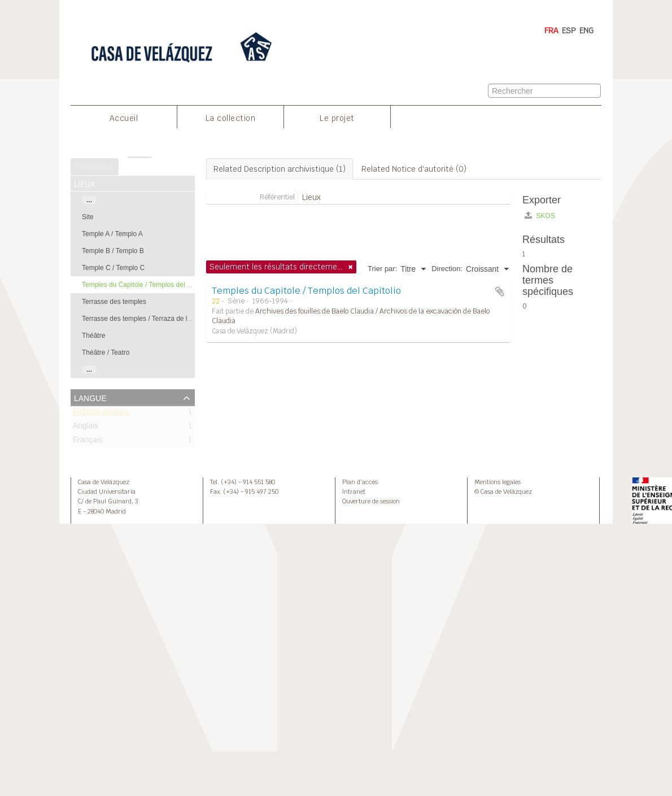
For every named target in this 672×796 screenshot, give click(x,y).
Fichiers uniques (101, 414)
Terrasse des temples (114, 302)
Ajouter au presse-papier (500, 292)
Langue (90, 397)
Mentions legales (498, 482)
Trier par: (382, 269)
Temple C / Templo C (113, 268)
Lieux (311, 197)
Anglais (86, 428)
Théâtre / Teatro (106, 353)
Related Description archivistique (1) (280, 169)
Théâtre (93, 336)
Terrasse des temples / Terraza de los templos (151, 319)
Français (88, 442)
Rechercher (95, 166)
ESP (569, 31)
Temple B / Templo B (113, 251)
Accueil (124, 118)
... (89, 200)
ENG (586, 31)
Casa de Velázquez (104, 482)
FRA (551, 31)
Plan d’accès (360, 482)
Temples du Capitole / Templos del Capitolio (148, 285)
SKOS (540, 216)
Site (88, 217)
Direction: (447, 269)
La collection (231, 118)
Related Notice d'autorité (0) (414, 169)
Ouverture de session (371, 501)
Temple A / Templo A (112, 234)
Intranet (354, 491)
